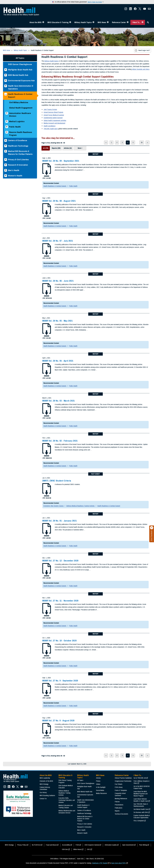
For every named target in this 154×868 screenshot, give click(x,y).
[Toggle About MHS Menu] (43, 22)
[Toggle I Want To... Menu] (143, 22)
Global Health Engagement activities (55, 121)
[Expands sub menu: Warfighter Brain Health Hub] (6, 70)
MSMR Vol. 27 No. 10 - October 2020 (59, 641)
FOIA (77, 845)
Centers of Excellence (18, 140)
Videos (98, 784)
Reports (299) (56, 148)
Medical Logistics (17, 121)
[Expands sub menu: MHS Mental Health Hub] (6, 75)
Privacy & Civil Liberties (19, 160)
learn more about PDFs (119, 863)
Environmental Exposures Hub (21, 81)
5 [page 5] (133, 143)
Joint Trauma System (50, 110)
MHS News (102, 22)
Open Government (128, 845)
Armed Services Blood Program (53, 112)
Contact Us (43, 799)
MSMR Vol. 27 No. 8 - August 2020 (58, 721)
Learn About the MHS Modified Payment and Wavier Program (141, 794)
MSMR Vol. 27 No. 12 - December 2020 (60, 561)
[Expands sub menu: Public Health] (7, 127)
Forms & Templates (121, 790)
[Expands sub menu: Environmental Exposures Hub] (6, 81)
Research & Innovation (18, 165)
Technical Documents (121, 814)
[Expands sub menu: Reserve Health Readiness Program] (7, 132)
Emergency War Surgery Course (54, 506)
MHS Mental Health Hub (18, 75)
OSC (88, 849)
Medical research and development (54, 123)
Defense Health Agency (52, 61)
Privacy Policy (22, 845)
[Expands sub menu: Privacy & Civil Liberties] (6, 160)
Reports (117, 811)
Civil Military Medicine (19, 102)
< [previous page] (106, 143)
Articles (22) (68, 148)
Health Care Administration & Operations (21, 87)
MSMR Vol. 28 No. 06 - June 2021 (58, 281)
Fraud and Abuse (51, 845)
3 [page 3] (122, 143)
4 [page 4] (128, 143)
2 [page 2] (117, 143)
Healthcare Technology (18, 146)
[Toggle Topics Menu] (93, 22)
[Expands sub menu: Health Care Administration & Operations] (6, 86)
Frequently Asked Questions (120, 794)
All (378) (46, 148)
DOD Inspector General (92, 845)
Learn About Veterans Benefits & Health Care (141, 800)
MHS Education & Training (58, 22)
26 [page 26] (142, 143)
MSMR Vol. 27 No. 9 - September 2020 (60, 681)
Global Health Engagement (21, 108)
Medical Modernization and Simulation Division (67, 812)
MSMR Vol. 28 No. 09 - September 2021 (61, 161)
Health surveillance (50, 126)
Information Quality (111, 845)
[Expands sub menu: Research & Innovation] (6, 165)
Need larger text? (142, 50)
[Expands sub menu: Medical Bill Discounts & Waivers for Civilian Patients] (6, 151)
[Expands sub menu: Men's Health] (6, 170)
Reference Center (119, 22)
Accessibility (66, 845)
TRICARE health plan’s (51, 129)
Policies (117, 802)
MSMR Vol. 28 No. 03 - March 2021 (59, 401)
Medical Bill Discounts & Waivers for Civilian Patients (20, 153)
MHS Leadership (45, 778)
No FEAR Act (36, 845)
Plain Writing (143, 845)
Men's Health (14, 170)
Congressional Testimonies (123, 781)
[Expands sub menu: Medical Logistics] (7, 121)
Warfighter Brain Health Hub (20, 70)
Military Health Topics (83, 22)
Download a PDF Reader (100, 863)
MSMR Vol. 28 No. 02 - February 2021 (60, 441)
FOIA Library (119, 787)
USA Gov (65, 849)
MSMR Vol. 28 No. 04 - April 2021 (58, 361)
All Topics (20, 58)
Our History (43, 793)
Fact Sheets (119, 784)
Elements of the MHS (46, 781)
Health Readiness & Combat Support (20, 96)
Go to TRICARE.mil (140, 778)
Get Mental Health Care (141, 809)
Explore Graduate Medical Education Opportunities (142, 817)
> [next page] (147, 143)
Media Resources (101, 793)
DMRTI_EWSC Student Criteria (57, 481)
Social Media (100, 790)
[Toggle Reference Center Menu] (128, 22)
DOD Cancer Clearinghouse (20, 64)
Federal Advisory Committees (45, 788)
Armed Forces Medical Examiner (54, 115)
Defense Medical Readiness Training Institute (81, 506)
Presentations (119, 805)
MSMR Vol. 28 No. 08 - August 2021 (59, 201)
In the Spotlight (101, 787)
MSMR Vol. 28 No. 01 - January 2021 (60, 521)
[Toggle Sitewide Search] (148, 22)
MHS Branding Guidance (47, 796)
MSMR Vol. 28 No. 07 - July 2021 (58, 241)
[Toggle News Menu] (108, 22)
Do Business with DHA (141, 812)
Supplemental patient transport (53, 118)
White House (77, 849)
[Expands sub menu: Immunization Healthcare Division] (7, 113)
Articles (98, 778)
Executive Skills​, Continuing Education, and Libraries (67, 800)
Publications (119, 808)
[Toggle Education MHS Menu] (70, 22)
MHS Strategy (44, 784)
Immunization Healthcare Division (20, 115)
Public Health (15, 127)
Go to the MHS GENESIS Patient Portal (142, 787)
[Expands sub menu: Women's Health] (6, 176)
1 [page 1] (111, 143)
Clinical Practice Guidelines (123, 778)
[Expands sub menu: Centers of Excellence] (6, 140)
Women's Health (15, 176)
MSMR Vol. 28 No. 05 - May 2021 (58, 321)
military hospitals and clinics (141, 69)
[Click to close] (152, 528)
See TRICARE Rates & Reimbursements (141, 805)
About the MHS (36, 22)
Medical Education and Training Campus (66, 807)
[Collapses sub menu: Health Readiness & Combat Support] (6, 94)
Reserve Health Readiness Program (21, 134)
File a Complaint (139, 821)
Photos (98, 781)
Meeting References (121, 799)
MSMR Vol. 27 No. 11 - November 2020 (60, 601)
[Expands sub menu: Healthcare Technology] (6, 146)
